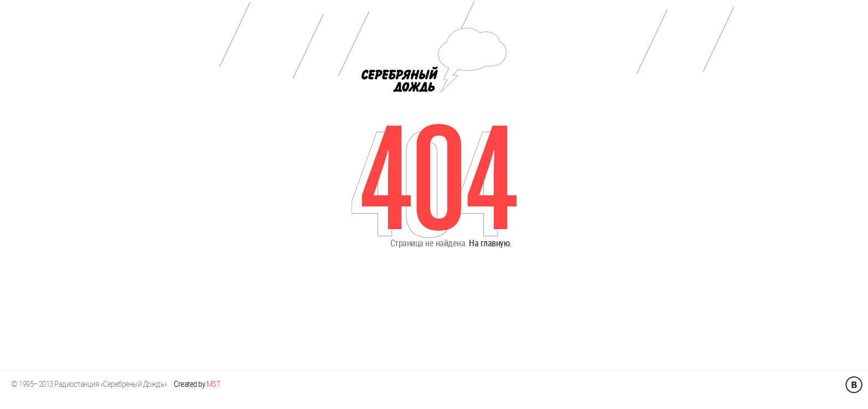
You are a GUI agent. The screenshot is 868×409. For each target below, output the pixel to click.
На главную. (490, 238)
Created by (197, 374)
